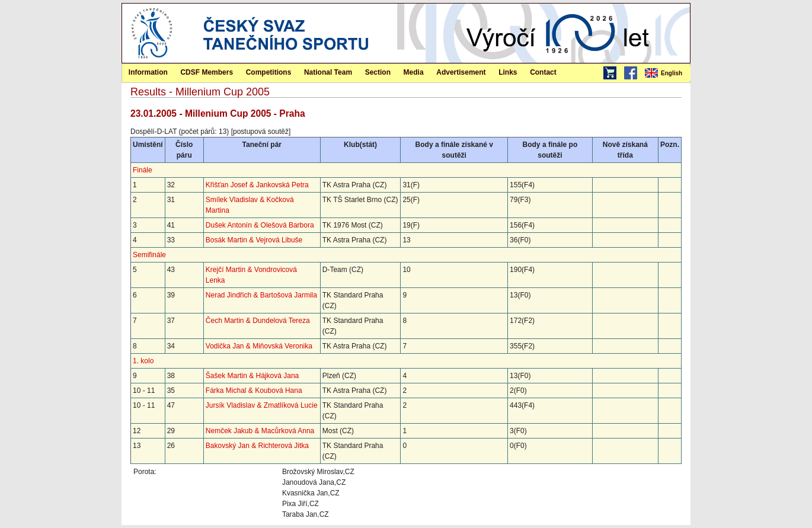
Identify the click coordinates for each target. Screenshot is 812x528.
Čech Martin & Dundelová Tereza (258, 321)
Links (508, 72)
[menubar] (667, 73)
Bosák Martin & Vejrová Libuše (254, 240)
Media (414, 72)
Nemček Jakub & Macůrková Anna (260, 431)
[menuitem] (667, 73)
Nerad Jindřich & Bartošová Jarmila (261, 295)
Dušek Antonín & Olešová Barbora (260, 225)
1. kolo (143, 361)
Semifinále (149, 255)
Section (378, 72)
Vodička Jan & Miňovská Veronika (259, 346)
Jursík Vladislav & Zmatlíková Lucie (262, 405)
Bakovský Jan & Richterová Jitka (257, 446)
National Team (328, 72)
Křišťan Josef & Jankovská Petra (257, 185)
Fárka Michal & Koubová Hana (254, 391)
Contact (543, 72)
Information (148, 72)
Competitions (269, 72)
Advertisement (461, 72)
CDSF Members (207, 72)
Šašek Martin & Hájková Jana (252, 376)
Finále (143, 170)
